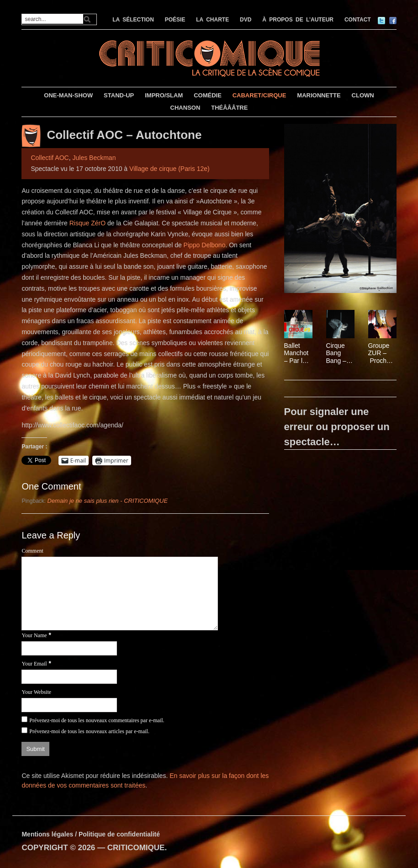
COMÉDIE (208, 95)
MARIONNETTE (319, 95)
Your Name (34, 635)
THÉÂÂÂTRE (229, 108)
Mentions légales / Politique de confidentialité (91, 834)
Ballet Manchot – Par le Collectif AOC (296, 353)
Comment (32, 551)
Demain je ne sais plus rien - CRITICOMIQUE (108, 501)
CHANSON (185, 108)
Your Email (34, 664)
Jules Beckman (94, 158)
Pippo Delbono (205, 245)
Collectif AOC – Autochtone (124, 135)
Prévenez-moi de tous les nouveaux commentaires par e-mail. (97, 720)
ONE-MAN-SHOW (68, 95)
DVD (246, 20)
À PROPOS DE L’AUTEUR (298, 20)
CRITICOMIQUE (136, 848)
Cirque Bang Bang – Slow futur (336, 353)
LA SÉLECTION (133, 20)
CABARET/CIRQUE (259, 95)
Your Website (36, 692)
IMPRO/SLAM (164, 95)
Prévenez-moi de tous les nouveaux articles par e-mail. (89, 731)
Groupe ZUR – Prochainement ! (382, 353)
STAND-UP (119, 95)
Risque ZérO (87, 223)
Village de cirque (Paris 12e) (169, 169)
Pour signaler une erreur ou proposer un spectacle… (337, 427)
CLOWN (363, 95)
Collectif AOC (50, 158)
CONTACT (358, 20)
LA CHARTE (212, 20)
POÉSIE (175, 20)
